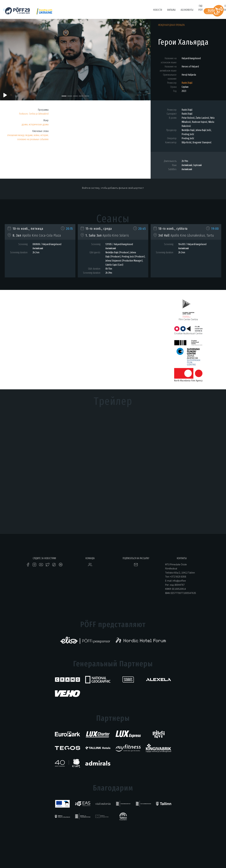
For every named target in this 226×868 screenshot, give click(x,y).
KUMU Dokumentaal (94, 11)
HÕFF (79, 11)
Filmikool (122, 11)
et (4, 10)
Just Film (53, 11)
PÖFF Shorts (67, 11)
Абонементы (187, 10)
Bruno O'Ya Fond (139, 11)
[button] (11, 58)
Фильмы (171, 10)
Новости (158, 10)
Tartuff (110, 11)
